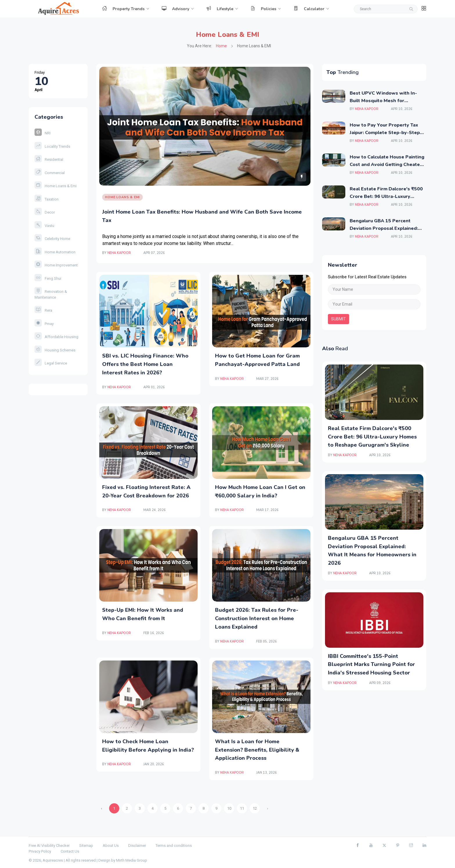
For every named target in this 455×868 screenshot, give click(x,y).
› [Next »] (268, 808)
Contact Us (70, 851)
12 (255, 808)
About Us (111, 846)
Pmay (44, 324)
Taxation (47, 199)
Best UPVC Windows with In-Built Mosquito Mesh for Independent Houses (383, 101)
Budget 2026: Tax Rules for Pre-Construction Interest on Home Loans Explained (257, 618)
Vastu (44, 226)
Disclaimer (137, 846)
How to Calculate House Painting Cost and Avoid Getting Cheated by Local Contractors (387, 164)
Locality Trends (52, 146)
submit (338, 319)
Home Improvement (56, 265)
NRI (43, 133)
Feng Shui (48, 278)
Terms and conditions (174, 846)
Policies (263, 9)
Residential (49, 159)
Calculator (309, 9)
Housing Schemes (55, 350)
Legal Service (51, 363)
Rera (43, 310)
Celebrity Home (52, 239)
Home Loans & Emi (56, 186)
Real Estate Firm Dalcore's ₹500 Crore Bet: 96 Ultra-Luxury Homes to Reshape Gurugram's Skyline (372, 437)
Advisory (175, 9)
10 (229, 808)
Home (221, 46)
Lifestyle (220, 9)
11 (242, 808)
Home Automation (55, 252)
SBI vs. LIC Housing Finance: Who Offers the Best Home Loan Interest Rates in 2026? (145, 364)
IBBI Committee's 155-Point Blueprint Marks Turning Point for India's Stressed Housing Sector (371, 665)
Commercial (50, 173)
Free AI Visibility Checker (49, 846)
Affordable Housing (56, 337)
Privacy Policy (40, 851)
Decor (45, 212)
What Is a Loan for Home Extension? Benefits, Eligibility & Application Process (257, 750)
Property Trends (123, 9)
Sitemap (86, 846)
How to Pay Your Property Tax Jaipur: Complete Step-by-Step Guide (385, 132)
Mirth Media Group (132, 860)
